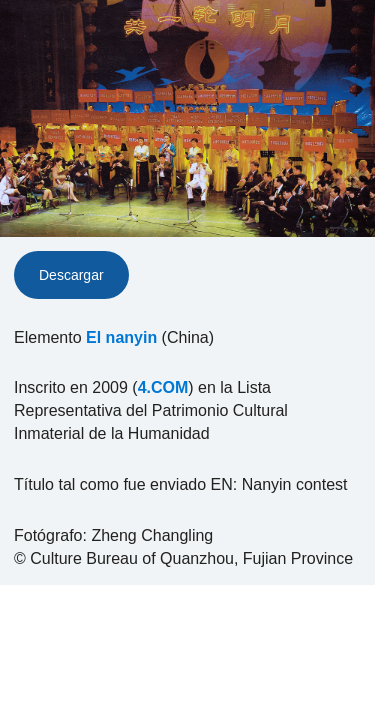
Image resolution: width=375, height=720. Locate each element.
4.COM (163, 387)
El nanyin (121, 337)
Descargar (71, 275)
